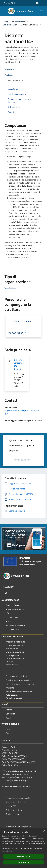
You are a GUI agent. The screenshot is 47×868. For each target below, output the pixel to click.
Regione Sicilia (10, 3)
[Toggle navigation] (5, 11)
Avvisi (8, 718)
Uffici (8, 613)
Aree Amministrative (15, 609)
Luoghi (9, 729)
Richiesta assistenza (14, 810)
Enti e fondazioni (10, 25)
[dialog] (23, 848)
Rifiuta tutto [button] (23, 862)
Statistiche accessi (14, 814)
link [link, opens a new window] (10, 851)
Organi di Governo (13, 605)
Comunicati (11, 714)
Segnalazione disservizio (16, 802)
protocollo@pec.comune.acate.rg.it (21, 771)
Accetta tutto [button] (23, 856)
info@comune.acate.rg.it (17, 780)
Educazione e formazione (16, 676)
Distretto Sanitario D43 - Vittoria (18, 364)
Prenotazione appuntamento (18, 798)
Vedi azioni (11, 75)
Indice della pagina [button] (16, 81)
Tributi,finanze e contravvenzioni (20, 684)
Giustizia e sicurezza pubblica (18, 680)
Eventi (9, 733)
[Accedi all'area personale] (37, 3)
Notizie (9, 710)
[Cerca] (42, 11)
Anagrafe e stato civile (15, 642)
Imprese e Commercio (15, 652)
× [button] (44, 831)
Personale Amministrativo (17, 625)
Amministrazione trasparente (18, 826)
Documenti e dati (13, 629)
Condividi (11, 70)
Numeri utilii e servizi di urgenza (16, 786)
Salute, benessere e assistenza (19, 691)
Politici (9, 621)
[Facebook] (6, 593)
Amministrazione (19, 22)
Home (6, 22)
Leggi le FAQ (11, 806)
